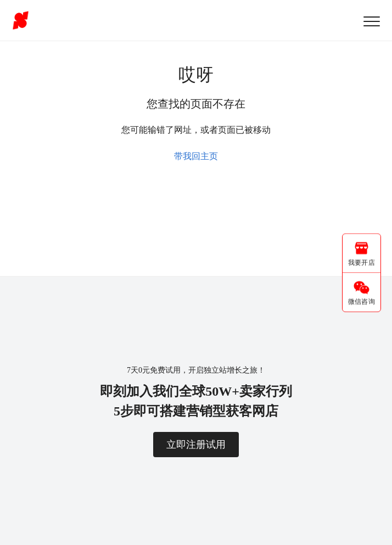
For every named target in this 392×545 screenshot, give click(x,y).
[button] (371, 21)
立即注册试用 (196, 445)
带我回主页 (196, 156)
